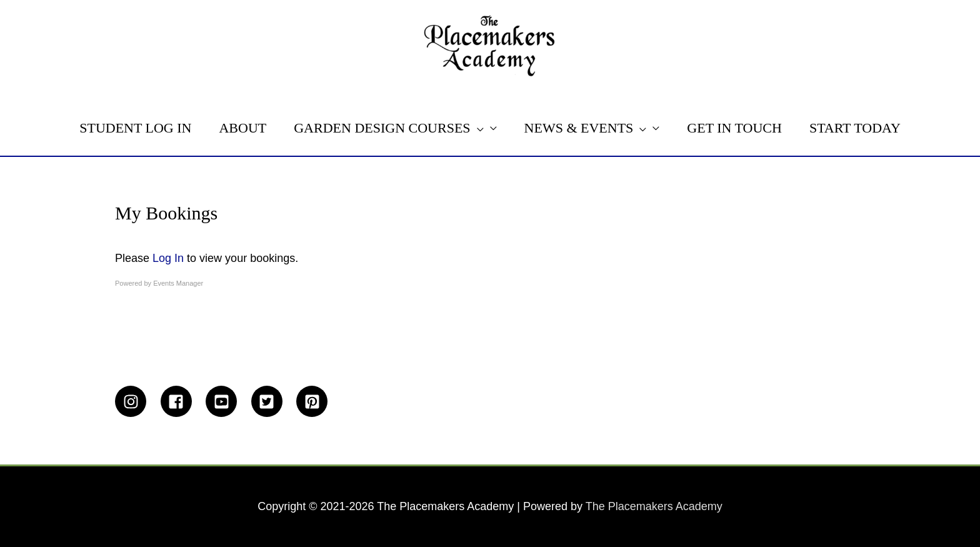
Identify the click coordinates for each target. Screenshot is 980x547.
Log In (168, 258)
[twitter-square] (272, 401)
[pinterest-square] (314, 401)
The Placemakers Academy (654, 506)
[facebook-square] (182, 401)
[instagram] (136, 401)
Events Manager (178, 283)
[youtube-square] (227, 401)
